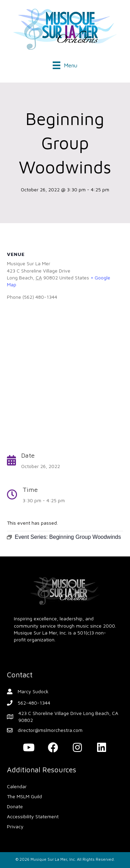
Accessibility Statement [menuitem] (33, 816)
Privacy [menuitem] (15, 826)
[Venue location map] (65, 375)
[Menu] (65, 65)
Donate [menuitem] (15, 806)
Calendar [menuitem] (17, 786)
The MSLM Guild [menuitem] (24, 796)
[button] (29, 747)
